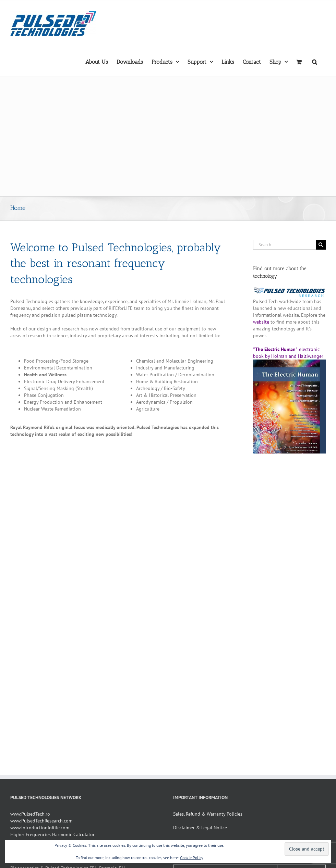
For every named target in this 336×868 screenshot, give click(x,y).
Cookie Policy (192, 858)
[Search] (321, 245)
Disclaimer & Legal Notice (200, 828)
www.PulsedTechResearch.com (41, 821)
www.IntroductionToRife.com (40, 828)
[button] (315, 61)
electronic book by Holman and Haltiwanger (289, 356)
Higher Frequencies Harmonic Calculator (52, 834)
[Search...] (284, 245)
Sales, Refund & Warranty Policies (208, 814)
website (261, 322)
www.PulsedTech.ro (30, 814)
